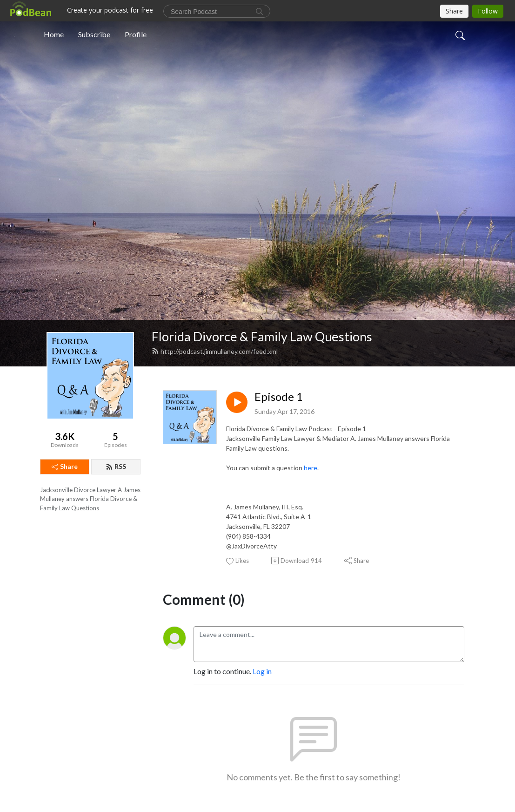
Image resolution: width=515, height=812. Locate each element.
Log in (262, 671)
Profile (136, 34)
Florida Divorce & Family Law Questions (262, 336)
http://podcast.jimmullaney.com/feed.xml (215, 351)
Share (65, 466)
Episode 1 (279, 397)
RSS (116, 466)
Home (54, 34)
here (311, 468)
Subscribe (94, 34)
